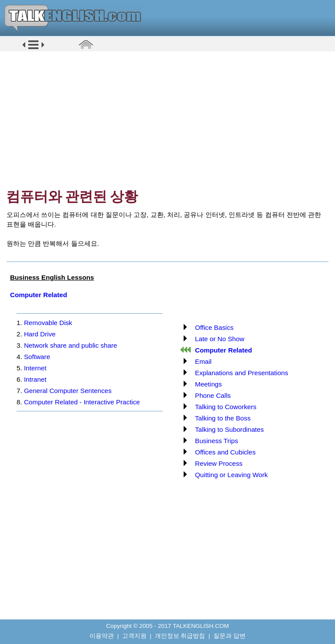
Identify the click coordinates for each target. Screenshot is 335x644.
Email (203, 361)
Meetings (209, 384)
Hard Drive (40, 334)
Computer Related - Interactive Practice (82, 402)
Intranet (35, 379)
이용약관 (102, 636)
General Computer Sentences (68, 391)
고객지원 (134, 636)
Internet (35, 368)
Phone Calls (213, 395)
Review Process (219, 463)
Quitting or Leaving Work (231, 475)
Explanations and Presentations (242, 373)
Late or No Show (220, 339)
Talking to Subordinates (229, 429)
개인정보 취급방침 (180, 636)
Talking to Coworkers (226, 407)
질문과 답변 (229, 636)
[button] (33, 49)
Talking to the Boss (223, 418)
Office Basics (214, 327)
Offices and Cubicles (225, 452)
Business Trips (217, 441)
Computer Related (39, 295)
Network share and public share (71, 345)
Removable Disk (48, 323)
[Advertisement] (171, 120)
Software (37, 357)
